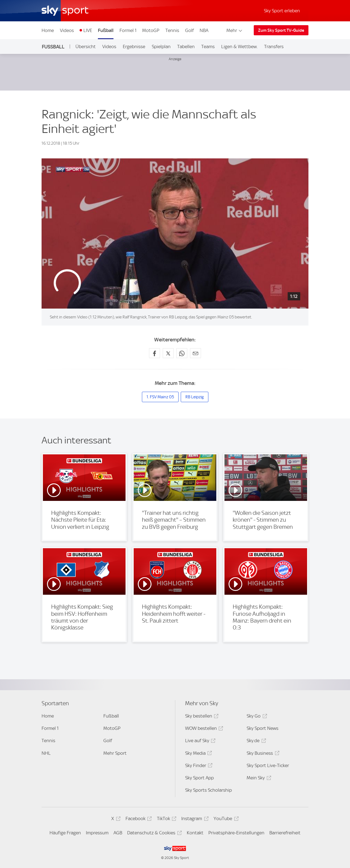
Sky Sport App (199, 778)
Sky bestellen (201, 717)
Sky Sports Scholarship (208, 790)
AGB (118, 833)
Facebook (138, 819)
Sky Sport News (262, 728)
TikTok (166, 819)
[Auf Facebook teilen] (154, 353)
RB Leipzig (195, 397)
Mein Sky (258, 779)
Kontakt (195, 833)
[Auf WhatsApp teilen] (182, 353)
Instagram (194, 819)
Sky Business (262, 754)
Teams (208, 47)
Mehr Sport (115, 753)
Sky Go (256, 717)
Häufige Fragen (65, 833)
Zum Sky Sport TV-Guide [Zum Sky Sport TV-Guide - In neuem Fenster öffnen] (281, 30)
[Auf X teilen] (168, 353)
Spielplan (161, 47)
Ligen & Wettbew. (239, 47)
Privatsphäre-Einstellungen (236, 833)
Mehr (235, 30)
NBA (204, 30)
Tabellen (186, 47)
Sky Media (198, 754)
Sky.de (255, 741)
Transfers (274, 47)
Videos (67, 30)
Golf (189, 30)
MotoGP (151, 30)
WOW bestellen (203, 729)
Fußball (106, 30)
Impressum (97, 833)
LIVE (88, 30)
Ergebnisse (134, 47)
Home (48, 30)
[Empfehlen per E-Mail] (196, 353)
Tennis (172, 30)
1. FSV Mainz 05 (160, 397)
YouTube (225, 819)
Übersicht (86, 47)
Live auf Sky (199, 741)
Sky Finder (198, 766)
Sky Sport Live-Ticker (268, 765)
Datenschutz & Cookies (154, 834)
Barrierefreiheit (285, 833)
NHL (46, 753)
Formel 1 (128, 30)
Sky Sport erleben (282, 11)
